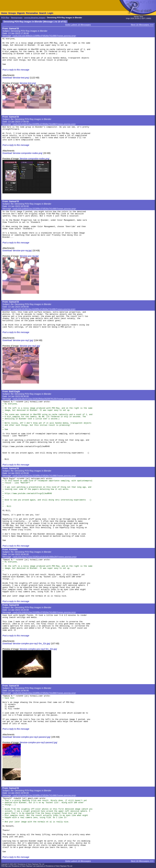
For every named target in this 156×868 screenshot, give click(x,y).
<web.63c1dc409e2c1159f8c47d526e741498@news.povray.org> (44, 36)
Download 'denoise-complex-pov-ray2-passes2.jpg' (27, 737)
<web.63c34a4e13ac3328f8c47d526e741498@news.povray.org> (44, 693)
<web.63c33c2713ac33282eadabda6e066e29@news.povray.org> (45, 557)
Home (4, 13)
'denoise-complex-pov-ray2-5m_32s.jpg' (38, 649)
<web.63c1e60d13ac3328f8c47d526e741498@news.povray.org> (44, 209)
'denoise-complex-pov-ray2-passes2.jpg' (38, 742)
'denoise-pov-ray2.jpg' (30, 346)
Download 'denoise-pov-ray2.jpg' (18, 340)
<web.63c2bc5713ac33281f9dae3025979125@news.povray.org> (44, 399)
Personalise (32, 13)
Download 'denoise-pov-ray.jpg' (17, 251)
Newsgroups (17, 18)
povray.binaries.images (35, 18)
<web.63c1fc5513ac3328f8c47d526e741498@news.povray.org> (44, 309)
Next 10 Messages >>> (142, 25)
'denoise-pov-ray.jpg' (29, 256)
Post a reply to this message (16, 70)
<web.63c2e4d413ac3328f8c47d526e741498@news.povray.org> (44, 476)
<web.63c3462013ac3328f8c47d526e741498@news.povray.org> (44, 612)
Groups (12, 13)
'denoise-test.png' (28, 83)
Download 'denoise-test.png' (16, 78)
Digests (21, 13)
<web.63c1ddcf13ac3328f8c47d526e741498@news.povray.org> (44, 124)
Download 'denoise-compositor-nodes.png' (23, 153)
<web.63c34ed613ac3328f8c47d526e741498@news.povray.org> (44, 795)
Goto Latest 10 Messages (78, 25)
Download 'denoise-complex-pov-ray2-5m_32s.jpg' (26, 644)
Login (50, 13)
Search (43, 13)
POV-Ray (5, 18)
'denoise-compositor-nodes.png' (34, 159)
